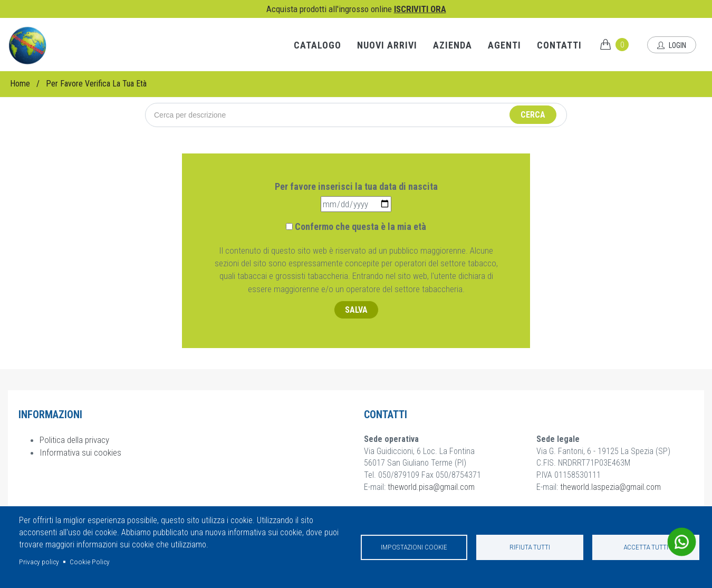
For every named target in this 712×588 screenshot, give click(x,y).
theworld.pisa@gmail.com (431, 487)
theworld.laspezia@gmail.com (610, 487)
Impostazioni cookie (414, 547)
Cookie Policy (90, 562)
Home (20, 84)
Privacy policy (39, 562)
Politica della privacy (74, 440)
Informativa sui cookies (80, 452)
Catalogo (317, 45)
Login (672, 45)
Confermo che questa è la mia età (360, 226)
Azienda (453, 45)
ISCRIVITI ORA (420, 9)
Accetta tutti (646, 547)
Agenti (504, 45)
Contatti (559, 45)
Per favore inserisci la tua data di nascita (356, 186)
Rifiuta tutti (530, 547)
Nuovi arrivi (387, 45)
